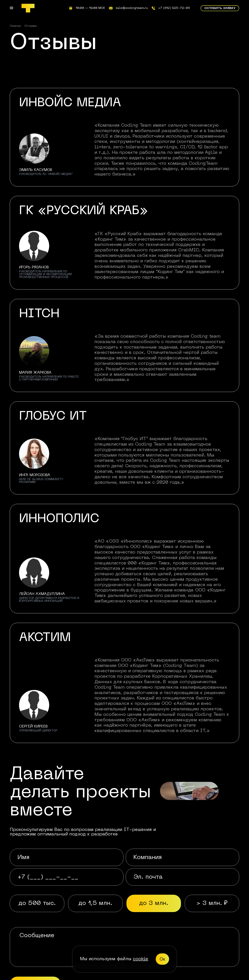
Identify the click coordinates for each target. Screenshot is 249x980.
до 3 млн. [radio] (154, 903)
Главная (15, 26)
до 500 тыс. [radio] (37, 903)
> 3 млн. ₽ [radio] (212, 903)
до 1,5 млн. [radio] (95, 903)
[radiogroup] (124, 903)
